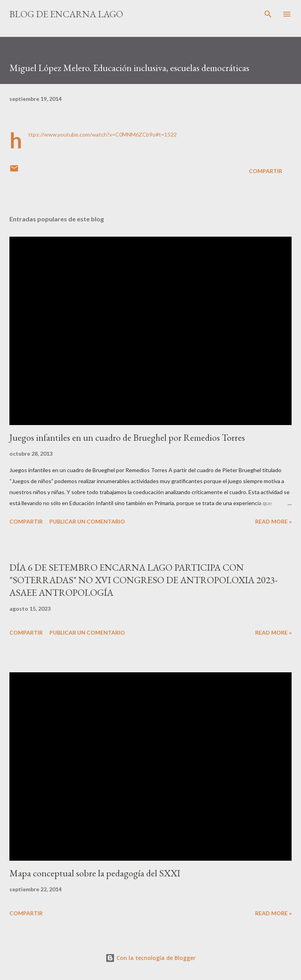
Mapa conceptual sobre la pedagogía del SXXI (95, 873)
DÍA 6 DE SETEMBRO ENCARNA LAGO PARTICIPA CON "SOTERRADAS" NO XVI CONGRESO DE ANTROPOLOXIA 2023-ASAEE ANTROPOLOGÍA (144, 580)
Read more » (273, 521)
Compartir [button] (266, 171)
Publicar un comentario (87, 521)
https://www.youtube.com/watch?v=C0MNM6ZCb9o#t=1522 (102, 134)
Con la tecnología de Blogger (150, 958)
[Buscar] (268, 14)
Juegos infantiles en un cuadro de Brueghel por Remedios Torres (127, 437)
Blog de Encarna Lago (66, 14)
